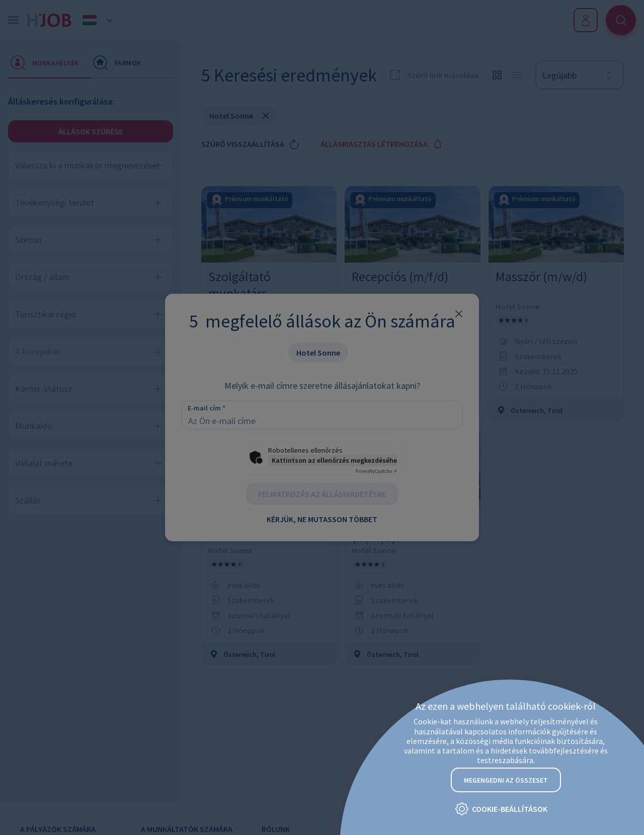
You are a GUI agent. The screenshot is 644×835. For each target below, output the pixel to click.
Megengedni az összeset (506, 780)
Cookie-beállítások (510, 809)
